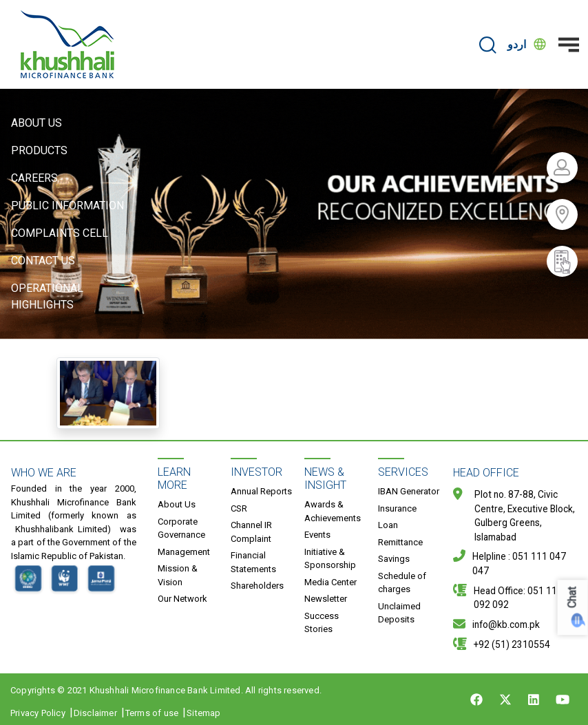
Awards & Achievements (333, 511)
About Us (36, 123)
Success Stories (322, 623)
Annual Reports (261, 491)
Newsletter (326, 599)
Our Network (182, 599)
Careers (34, 178)
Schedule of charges (402, 583)
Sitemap (203, 713)
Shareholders (257, 586)
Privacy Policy (38, 713)
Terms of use (152, 713)
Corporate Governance (181, 528)
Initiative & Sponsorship (330, 559)
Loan (388, 525)
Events (317, 535)
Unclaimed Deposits (399, 613)
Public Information (67, 206)
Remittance (400, 542)
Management (184, 552)
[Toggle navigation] (569, 45)
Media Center (330, 582)
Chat (573, 597)
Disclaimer (95, 713)
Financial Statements (253, 562)
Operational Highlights (47, 296)
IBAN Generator (409, 491)
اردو (517, 44)
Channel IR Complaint (251, 532)
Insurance (397, 508)
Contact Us (43, 261)
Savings (394, 559)
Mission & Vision (178, 575)
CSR (239, 508)
